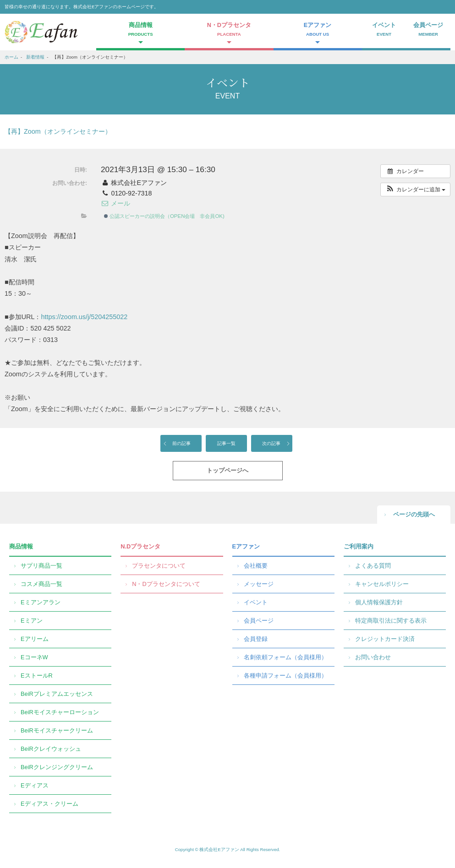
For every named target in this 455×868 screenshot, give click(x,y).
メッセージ (259, 584)
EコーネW (34, 657)
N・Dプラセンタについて (166, 584)
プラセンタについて (159, 566)
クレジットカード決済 (385, 639)
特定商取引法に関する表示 (391, 621)
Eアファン (246, 546)
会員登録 (256, 639)
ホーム (11, 57)
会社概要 (256, 566)
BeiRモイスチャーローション (60, 712)
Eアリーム (35, 639)
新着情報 (35, 57)
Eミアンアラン (41, 602)
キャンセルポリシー (382, 584)
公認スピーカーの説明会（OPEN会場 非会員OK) (164, 216)
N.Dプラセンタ (140, 546)
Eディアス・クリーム (49, 804)
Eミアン (32, 621)
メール (115, 203)
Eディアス (35, 785)
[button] (415, 190)
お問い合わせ (373, 657)
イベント (384, 30)
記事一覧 (226, 443)
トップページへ (227, 470)
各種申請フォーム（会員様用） (285, 675)
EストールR (37, 675)
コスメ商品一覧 (41, 584)
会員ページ (428, 30)
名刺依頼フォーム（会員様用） (285, 657)
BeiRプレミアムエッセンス (57, 694)
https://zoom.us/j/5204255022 (84, 317)
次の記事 (271, 443)
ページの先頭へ (414, 514)
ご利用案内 (359, 546)
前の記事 (181, 443)
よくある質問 (373, 566)
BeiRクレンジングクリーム (57, 767)
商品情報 (21, 546)
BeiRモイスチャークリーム (57, 730)
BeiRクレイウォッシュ (51, 749)
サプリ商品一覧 (41, 566)
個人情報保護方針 (379, 602)
